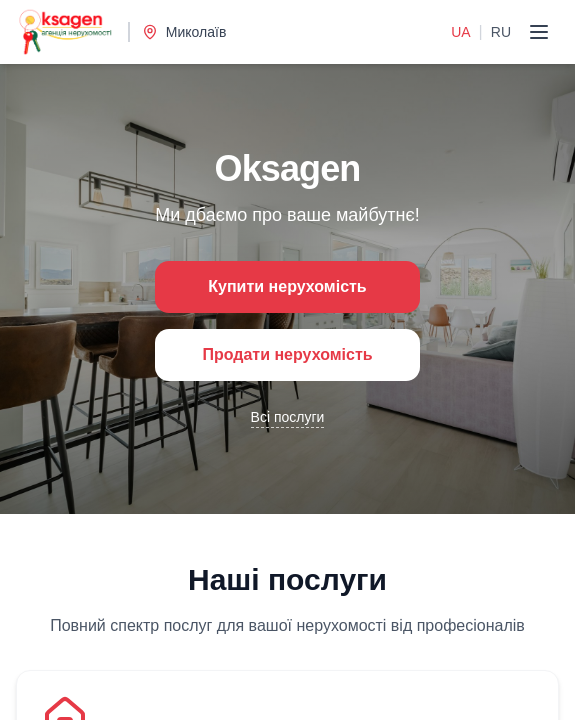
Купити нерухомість (287, 286)
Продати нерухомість (287, 354)
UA (460, 32)
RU (501, 32)
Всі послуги (288, 417)
